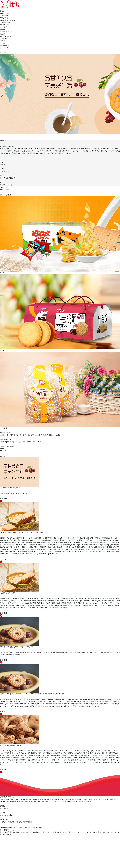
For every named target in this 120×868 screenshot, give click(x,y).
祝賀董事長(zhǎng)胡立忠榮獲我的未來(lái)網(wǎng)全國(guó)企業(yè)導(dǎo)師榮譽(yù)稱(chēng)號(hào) (32, 694)
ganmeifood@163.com (7, 815)
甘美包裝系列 (4, 428)
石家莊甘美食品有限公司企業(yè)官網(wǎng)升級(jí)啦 (16, 647)
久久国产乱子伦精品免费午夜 (66, 832)
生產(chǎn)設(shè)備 (6, 439)
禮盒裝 (2, 350)
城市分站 (39, 827)
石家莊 (26, 827)
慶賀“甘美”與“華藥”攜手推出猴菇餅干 (11, 745)
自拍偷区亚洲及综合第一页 (83, 832)
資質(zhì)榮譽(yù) (5, 433)
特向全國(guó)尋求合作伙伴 (8, 593)
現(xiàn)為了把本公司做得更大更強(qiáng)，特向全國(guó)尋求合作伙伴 (22, 532)
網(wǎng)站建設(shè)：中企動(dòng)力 (12, 827)
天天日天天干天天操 (110, 832)
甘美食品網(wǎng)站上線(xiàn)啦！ (11, 488)
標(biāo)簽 (32, 827)
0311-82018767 (5, 52)
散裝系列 (3, 273)
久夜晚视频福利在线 (98, 832)
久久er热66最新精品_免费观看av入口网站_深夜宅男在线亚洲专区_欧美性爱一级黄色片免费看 (28, 832)
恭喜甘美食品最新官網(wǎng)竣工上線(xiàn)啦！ (15, 493)
